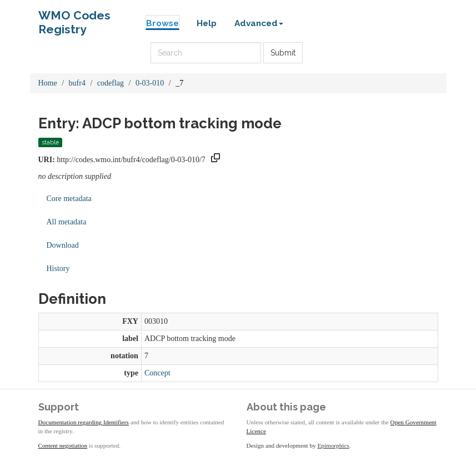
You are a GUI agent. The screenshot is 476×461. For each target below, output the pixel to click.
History (58, 269)
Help (207, 23)
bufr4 (77, 83)
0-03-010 (150, 83)
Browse (162, 23)
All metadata (67, 222)
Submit (283, 53)
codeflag (111, 83)
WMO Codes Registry (74, 18)
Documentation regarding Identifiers (84, 422)
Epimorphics (334, 445)
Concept (157, 373)
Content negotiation (63, 445)
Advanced (259, 23)
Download (63, 245)
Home (48, 83)
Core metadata (69, 199)
